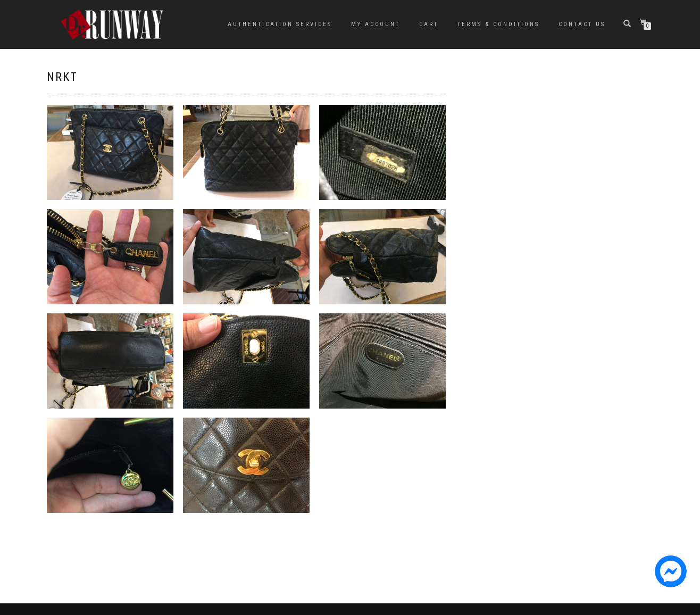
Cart (429, 24)
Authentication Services (280, 24)
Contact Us (582, 24)
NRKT (62, 77)
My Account (376, 24)
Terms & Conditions (498, 24)
